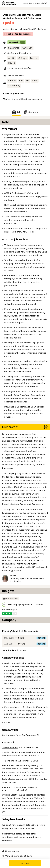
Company (31, 112)
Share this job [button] (11, 851)
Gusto (37, 15)
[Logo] (9, 3)
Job (16, 112)
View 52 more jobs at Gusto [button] (17, 856)
